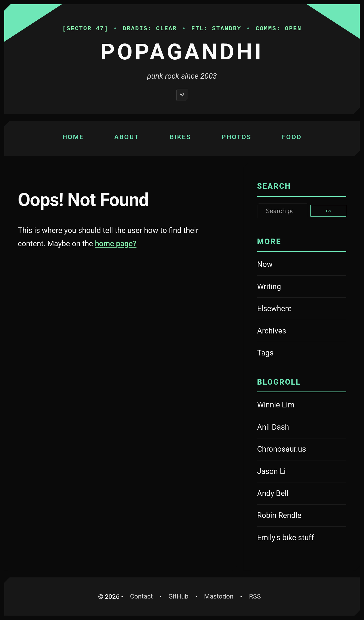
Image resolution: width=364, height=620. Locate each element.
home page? (116, 244)
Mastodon (221, 595)
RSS (255, 596)
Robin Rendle (288, 516)
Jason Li (288, 472)
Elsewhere (274, 309)
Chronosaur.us (288, 450)
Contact (141, 596)
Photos (236, 137)
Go (328, 211)
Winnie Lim (288, 406)
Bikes (180, 137)
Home (73, 137)
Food (292, 137)
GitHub (181, 595)
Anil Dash (288, 428)
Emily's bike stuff (288, 538)
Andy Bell (288, 494)
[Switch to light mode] (182, 95)
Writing (269, 287)
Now (265, 264)
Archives (272, 331)
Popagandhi (182, 52)
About (127, 137)
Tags (265, 353)
